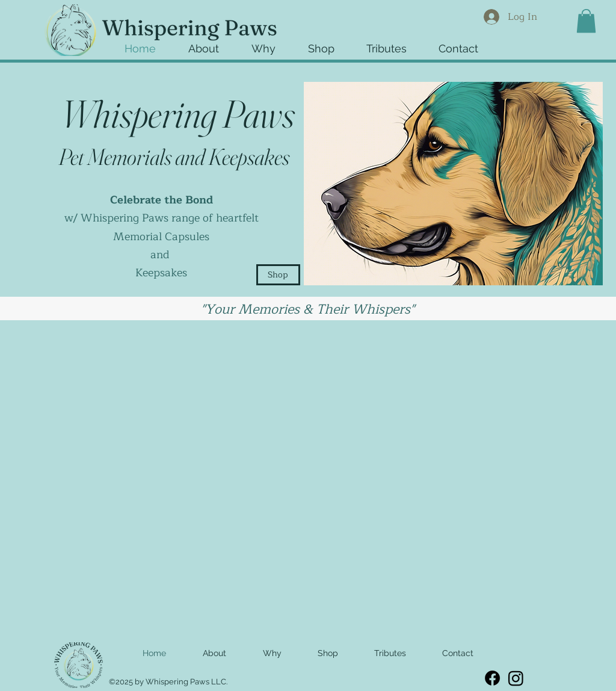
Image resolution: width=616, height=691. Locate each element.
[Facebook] (492, 678)
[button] (331, 45)
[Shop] (278, 275)
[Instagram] (516, 678)
